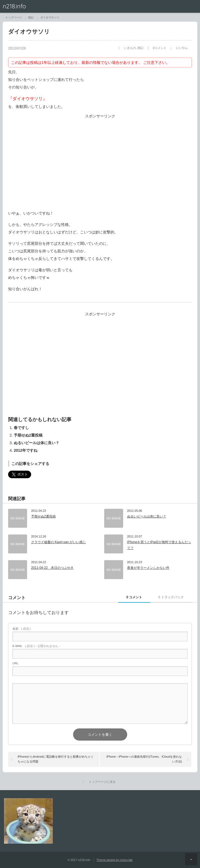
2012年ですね (26, 450)
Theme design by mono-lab (114, 860)
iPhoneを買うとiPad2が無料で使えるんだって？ (159, 545)
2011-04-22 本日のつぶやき (52, 568)
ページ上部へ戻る (191, 859)
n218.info (14, 6)
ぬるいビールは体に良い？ (37, 443)
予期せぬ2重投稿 (28, 435)
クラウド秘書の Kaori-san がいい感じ (58, 542)
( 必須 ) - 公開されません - (36, 646)
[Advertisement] (100, 165)
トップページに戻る (102, 782)
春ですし (21, 428)
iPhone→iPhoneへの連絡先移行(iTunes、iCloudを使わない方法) (144, 759)
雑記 (140, 48)
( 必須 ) (22, 629)
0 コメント (134, 597)
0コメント (160, 48)
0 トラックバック (171, 597)
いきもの (130, 48)
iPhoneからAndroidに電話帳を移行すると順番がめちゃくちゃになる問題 (56, 759)
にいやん (182, 48)
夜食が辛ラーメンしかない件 (148, 568)
